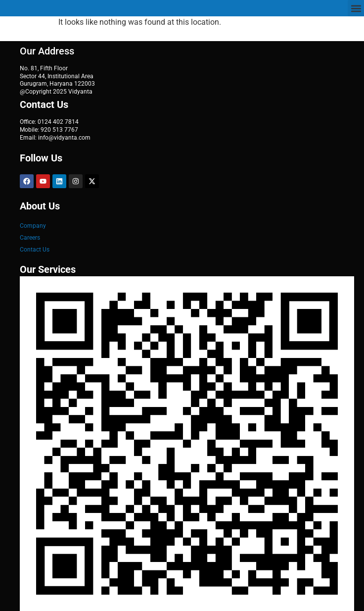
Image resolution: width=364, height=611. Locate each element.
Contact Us (35, 250)
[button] (356, 8)
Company (33, 226)
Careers (30, 238)
